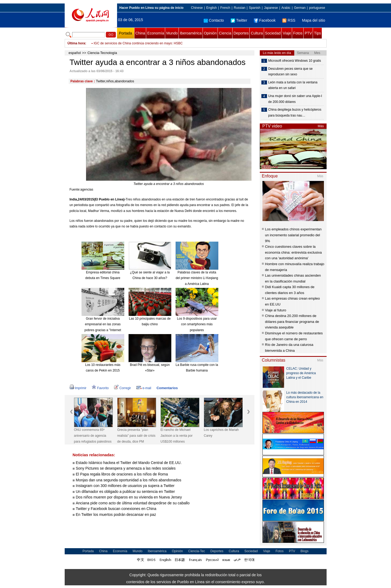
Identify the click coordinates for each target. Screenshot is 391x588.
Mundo (172, 33)
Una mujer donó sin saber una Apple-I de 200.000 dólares (295, 99)
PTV (308, 33)
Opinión (210, 33)
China (140, 33)
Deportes (241, 33)
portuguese (317, 8)
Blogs (304, 551)
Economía (156, 33)
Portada (125, 33)
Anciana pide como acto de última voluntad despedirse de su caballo (133, 503)
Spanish (255, 8)
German (300, 8)
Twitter (239, 20)
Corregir (123, 388)
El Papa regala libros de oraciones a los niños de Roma (122, 474)
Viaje (287, 33)
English (212, 8)
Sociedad (273, 33)
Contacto (214, 20)
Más (321, 126)
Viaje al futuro (276, 310)
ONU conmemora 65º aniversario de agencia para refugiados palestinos (93, 436)
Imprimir (78, 388)
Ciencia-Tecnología (102, 53)
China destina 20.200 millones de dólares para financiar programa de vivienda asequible (292, 322)
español (75, 53)
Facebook (265, 20)
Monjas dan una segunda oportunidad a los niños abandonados (129, 480)
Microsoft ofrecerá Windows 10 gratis (295, 61)
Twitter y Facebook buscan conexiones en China (116, 509)
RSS (289, 20)
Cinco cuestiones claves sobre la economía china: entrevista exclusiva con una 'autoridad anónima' (293, 252)
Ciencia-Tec (197, 551)
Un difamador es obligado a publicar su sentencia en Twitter (125, 492)
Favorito (100, 388)
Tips (318, 33)
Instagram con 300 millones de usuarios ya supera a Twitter (125, 486)
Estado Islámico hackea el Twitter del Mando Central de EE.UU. (129, 463)
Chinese (197, 8)
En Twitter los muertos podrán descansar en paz (116, 514)
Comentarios (167, 388)
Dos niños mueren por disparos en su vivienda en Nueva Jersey (129, 497)
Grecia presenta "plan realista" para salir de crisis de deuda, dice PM (136, 436)
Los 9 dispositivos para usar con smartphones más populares (197, 324)
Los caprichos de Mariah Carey (221, 433)
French (225, 8)
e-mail (144, 388)
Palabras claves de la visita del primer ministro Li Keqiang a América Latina (197, 278)
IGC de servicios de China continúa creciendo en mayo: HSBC (138, 43)
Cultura (257, 33)
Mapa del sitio (313, 20)
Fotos (298, 33)
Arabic (286, 8)
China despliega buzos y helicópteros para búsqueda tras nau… (295, 113)
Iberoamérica (191, 33)
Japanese (271, 8)
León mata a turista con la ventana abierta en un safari (293, 85)
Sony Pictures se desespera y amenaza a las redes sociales (126, 468)
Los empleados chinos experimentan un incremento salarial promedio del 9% (293, 235)
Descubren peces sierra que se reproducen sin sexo (291, 72)
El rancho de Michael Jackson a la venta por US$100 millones (177, 436)
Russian (240, 8)
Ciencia (225, 33)
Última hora (76, 43)
